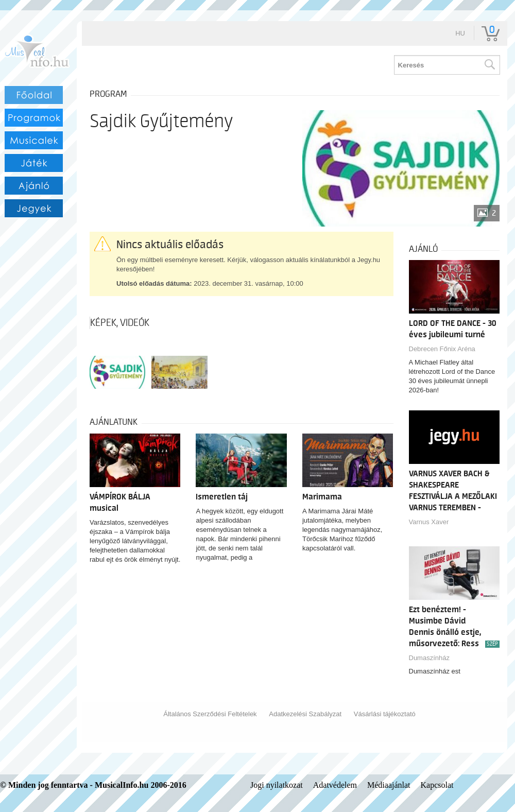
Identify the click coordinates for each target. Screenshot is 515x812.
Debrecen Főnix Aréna (442, 349)
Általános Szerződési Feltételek (210, 714)
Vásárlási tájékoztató (385, 714)
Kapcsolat (437, 785)
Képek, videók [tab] (120, 323)
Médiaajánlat (389, 785)
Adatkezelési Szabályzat (305, 714)
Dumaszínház (429, 658)
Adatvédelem (335, 785)
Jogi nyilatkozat (277, 785)
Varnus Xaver (429, 522)
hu (460, 33)
